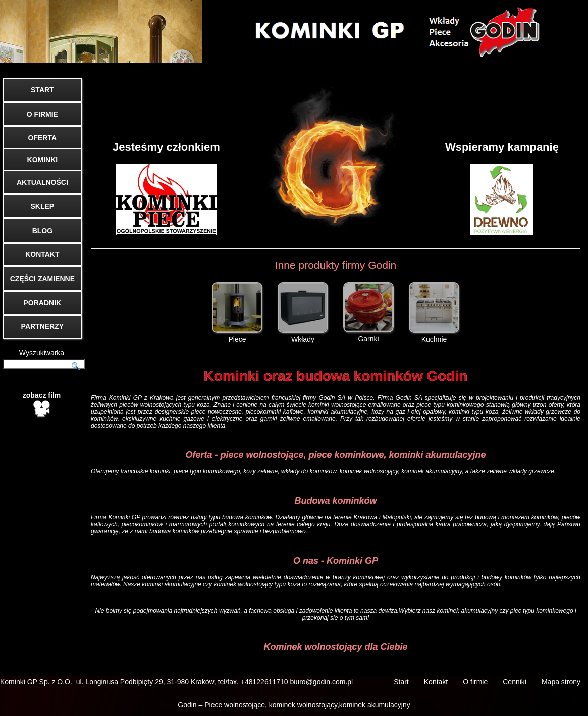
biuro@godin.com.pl (322, 682)
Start (401, 682)
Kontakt (436, 682)
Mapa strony (561, 682)
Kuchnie (434, 313)
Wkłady (303, 313)
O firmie (475, 682)
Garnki (368, 312)
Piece (237, 313)
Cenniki (515, 682)
